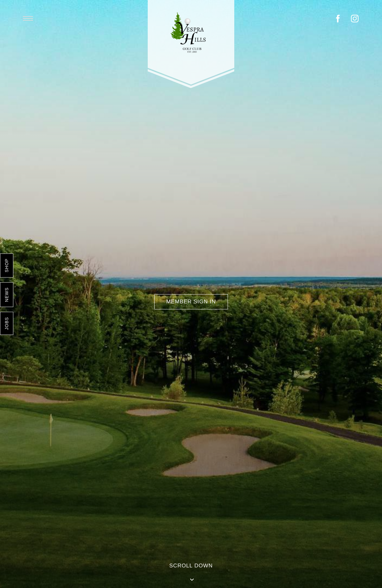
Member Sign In (191, 302)
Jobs (7, 323)
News (7, 294)
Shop (7, 265)
